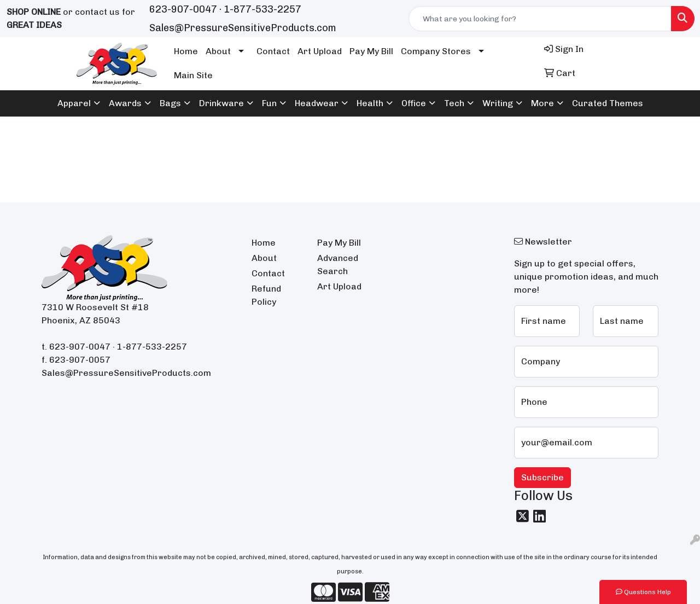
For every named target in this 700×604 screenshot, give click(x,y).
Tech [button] (454, 103)
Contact (273, 51)
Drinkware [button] (221, 103)
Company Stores (436, 51)
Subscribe (542, 477)
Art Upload (320, 51)
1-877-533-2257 (262, 9)
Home (186, 51)
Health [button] (370, 103)
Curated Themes (608, 103)
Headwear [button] (317, 103)
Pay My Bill (371, 51)
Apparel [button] (74, 103)
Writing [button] (498, 103)
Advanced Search (338, 265)
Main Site (193, 75)
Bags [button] (170, 103)
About (218, 51)
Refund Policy (266, 295)
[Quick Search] (540, 19)
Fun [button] (269, 103)
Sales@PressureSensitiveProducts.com (243, 28)
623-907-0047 (183, 9)
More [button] (542, 103)
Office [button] (414, 103)
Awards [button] (125, 103)
